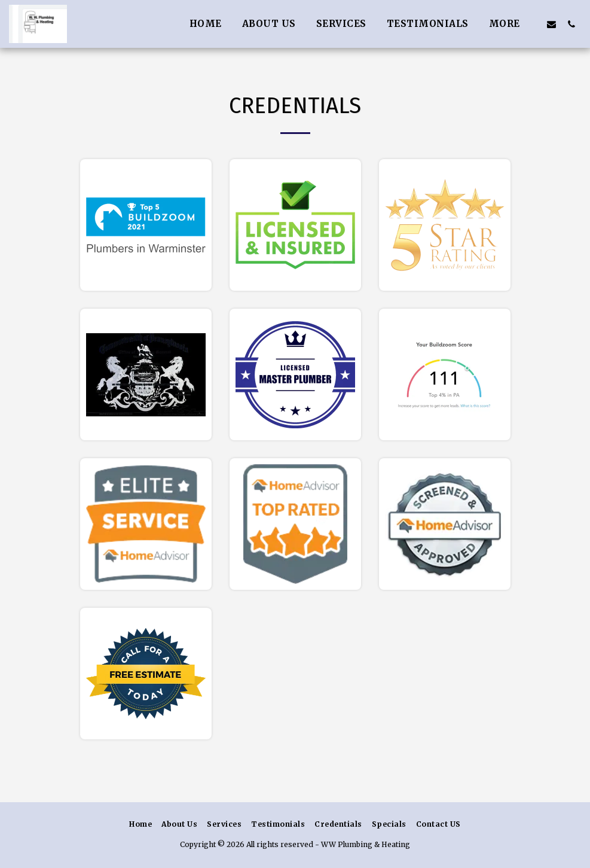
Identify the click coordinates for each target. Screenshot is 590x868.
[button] (551, 24)
